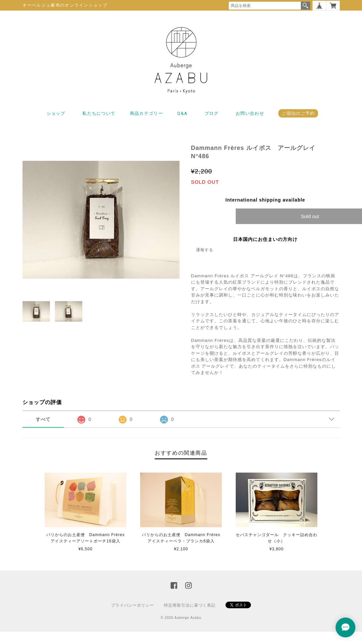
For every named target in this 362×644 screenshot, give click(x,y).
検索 (305, 6)
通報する (205, 250)
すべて (43, 419)
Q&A (182, 113)
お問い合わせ (250, 113)
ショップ (56, 113)
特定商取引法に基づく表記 (190, 605)
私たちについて (99, 113)
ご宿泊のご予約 (298, 113)
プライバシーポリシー (133, 605)
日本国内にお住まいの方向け (265, 239)
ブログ (212, 113)
